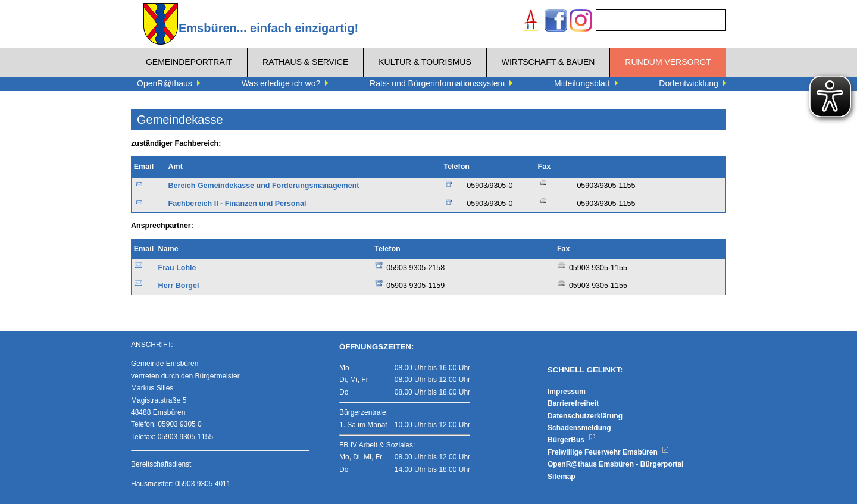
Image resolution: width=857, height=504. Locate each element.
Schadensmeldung (579, 428)
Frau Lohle (177, 268)
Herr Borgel (179, 286)
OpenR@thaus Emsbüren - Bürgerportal (615, 464)
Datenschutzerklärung (585, 416)
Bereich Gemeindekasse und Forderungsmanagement (264, 186)
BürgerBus (572, 440)
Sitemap (562, 477)
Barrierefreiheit (573, 403)
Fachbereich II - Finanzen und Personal (237, 204)
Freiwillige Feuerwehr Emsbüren (608, 452)
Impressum (567, 392)
